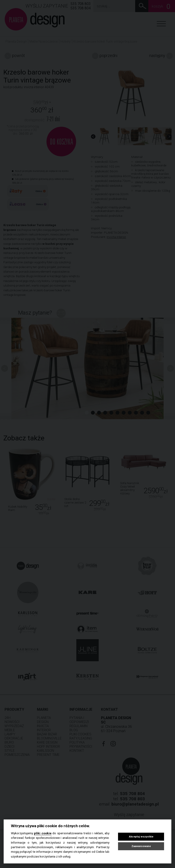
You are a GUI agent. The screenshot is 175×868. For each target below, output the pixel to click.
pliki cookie (43, 833)
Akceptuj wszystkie (141, 837)
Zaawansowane (141, 846)
